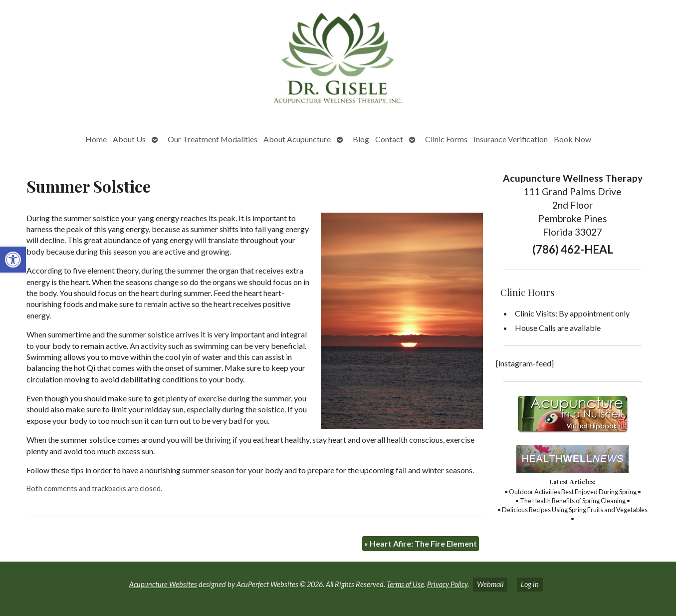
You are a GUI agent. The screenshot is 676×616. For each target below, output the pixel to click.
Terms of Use (405, 584)
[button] (13, 260)
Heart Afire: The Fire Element (421, 543)
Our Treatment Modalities (213, 139)
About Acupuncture (297, 139)
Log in (530, 584)
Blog (361, 139)
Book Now (572, 139)
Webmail (490, 584)
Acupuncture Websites (163, 584)
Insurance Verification (511, 139)
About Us (129, 139)
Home (96, 139)
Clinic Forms (446, 139)
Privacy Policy (447, 584)
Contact (389, 139)
